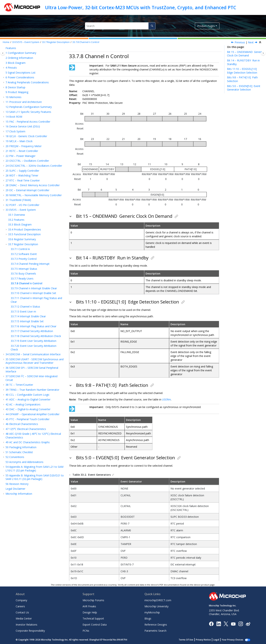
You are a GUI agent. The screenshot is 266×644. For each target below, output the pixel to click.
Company (21, 600)
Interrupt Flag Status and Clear (34, 326)
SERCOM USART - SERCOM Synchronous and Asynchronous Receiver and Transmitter (35, 361)
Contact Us (22, 612)
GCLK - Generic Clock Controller (26, 136)
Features (11, 48)
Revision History (17, 484)
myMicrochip (152, 612)
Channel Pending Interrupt (30, 264)
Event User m (23, 311)
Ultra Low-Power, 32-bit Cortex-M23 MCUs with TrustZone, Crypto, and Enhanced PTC (141, 7)
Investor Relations (27, 625)
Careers (20, 606)
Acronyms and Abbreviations (24, 462)
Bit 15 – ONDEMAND (245, 54)
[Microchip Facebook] (211, 624)
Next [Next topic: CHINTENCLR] (251, 42)
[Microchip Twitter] (226, 624)
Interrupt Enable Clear (28, 316)
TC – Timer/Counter (19, 385)
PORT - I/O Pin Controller (22, 205)
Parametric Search (155, 631)
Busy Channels (23, 274)
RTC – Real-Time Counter (23, 180)
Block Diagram (16, 63)
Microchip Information (19, 494)
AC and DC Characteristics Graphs (28, 442)
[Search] (152, 26)
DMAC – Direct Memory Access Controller (33, 185)
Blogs (148, 618)
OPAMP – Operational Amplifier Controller (33, 414)
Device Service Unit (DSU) (23, 126)
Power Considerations (20, 77)
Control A (20, 249)
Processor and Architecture (24, 102)
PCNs (86, 631)
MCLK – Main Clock (19, 141)
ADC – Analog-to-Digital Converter (28, 399)
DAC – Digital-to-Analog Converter (28, 409)
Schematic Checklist (19, 452)
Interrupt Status (24, 269)
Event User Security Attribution (34, 341)
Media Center (24, 618)
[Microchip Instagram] (241, 624)
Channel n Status (25, 307)
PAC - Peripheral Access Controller (28, 122)
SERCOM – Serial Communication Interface (33, 354)
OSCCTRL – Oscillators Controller (27, 161)
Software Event (24, 254)
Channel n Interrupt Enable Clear (34, 288)
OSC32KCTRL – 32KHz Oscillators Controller (34, 166)
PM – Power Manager (21, 156)
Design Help (90, 612)
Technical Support (93, 618)
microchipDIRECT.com (158, 600)
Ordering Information (19, 58)
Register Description (56, 42)
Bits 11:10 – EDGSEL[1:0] (243, 71)
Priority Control (24, 259)
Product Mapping (17, 92)
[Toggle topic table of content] (263, 53)
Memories (13, 97)
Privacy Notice (207, 640)
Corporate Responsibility (30, 631)
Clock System (15, 131)
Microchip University (156, 606)
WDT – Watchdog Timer (22, 175)
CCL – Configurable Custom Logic (28, 395)
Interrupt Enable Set (27, 321)
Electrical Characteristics (22, 424)
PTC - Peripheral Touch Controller (28, 419)
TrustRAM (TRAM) (18, 200)
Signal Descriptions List (21, 73)
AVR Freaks (89, 606)
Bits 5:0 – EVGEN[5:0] (244, 88)
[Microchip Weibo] (248, 624)
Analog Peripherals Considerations (27, 82)
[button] (4, 48)
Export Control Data (95, 625)
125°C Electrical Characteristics (26, 429)
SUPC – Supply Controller (22, 171)
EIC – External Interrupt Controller (27, 190)
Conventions (15, 457)
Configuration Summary (21, 53)
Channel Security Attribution (32, 331)
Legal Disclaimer (15, 489)
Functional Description (24, 234)
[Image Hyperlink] (233, 624)
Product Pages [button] (206, 26)
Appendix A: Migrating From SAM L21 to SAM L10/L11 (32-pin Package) (34, 469)
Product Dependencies (25, 229)
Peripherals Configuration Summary (29, 107)
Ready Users (22, 278)
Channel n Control (86, 42)
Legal (220, 640)
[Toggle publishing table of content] (3, 53)
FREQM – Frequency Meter (24, 146)
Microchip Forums (93, 600)
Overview (17, 215)
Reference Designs (156, 625)
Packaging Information (21, 447)
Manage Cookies (235, 640)
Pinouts (11, 68)
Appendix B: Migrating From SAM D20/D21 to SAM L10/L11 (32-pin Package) (35, 477)
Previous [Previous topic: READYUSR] (240, 42)
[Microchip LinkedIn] (219, 624)
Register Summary (22, 239)
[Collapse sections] (260, 42)
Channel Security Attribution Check (36, 336)
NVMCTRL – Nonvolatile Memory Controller (34, 195)
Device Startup (15, 87)
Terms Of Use (190, 640)
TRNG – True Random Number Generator (32, 390)
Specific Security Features (28, 112)
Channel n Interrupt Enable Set (33, 293)
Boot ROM (14, 117)
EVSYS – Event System (26, 42)
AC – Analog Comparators (23, 404)
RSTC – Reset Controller (22, 151)
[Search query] (120, 26)
